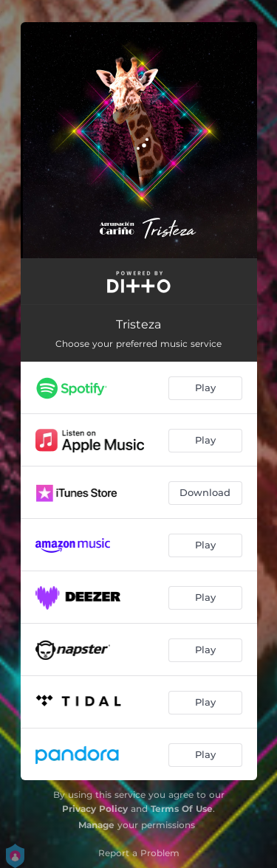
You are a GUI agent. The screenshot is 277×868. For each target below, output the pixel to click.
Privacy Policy (95, 809)
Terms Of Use (182, 809)
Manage (96, 825)
